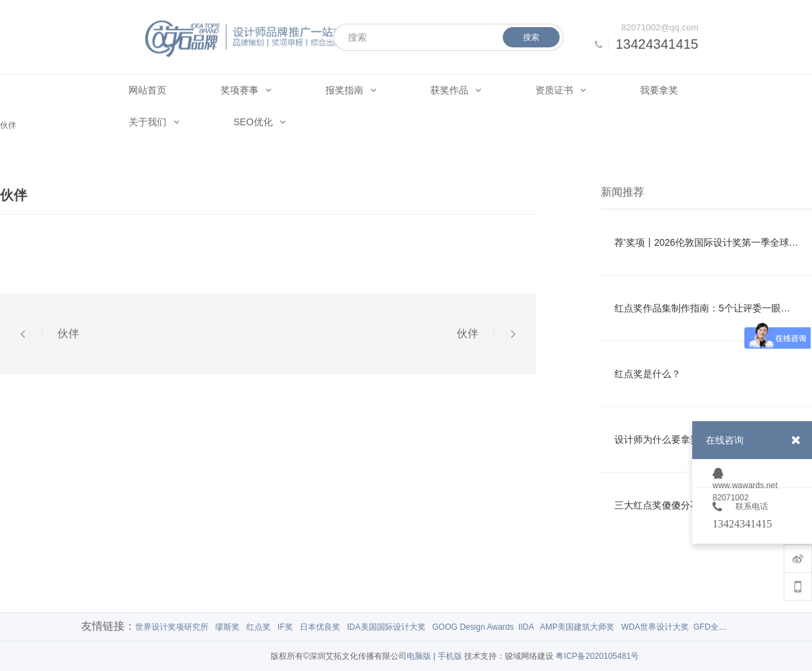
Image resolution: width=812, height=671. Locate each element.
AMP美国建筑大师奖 (577, 627)
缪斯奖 (227, 627)
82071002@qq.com (660, 27)
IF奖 (285, 627)
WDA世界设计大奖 (655, 627)
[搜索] (449, 37)
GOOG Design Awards (473, 627)
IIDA (526, 627)
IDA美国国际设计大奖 (386, 627)
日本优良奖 (320, 627)
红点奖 (258, 627)
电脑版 (419, 656)
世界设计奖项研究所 (172, 627)
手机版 (450, 656)
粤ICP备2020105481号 (597, 656)
